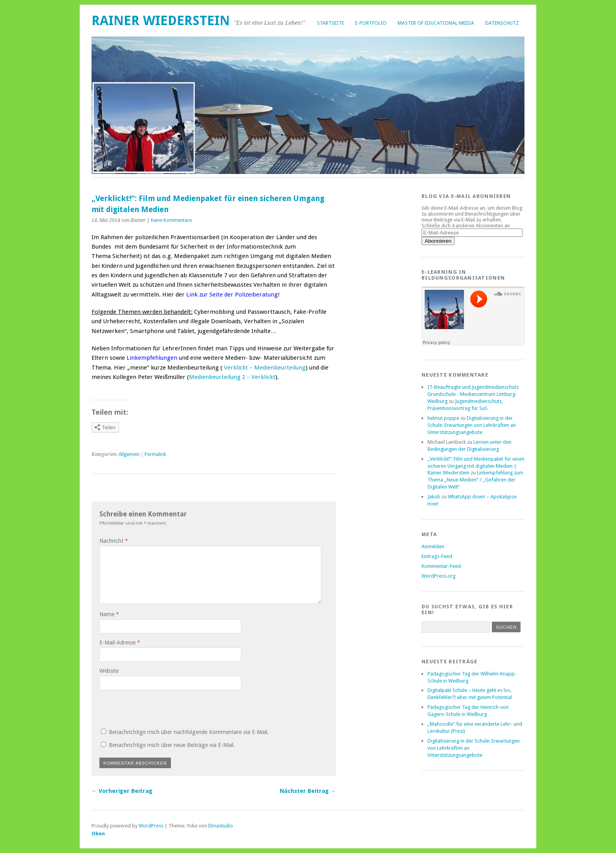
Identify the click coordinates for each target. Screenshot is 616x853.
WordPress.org (438, 576)
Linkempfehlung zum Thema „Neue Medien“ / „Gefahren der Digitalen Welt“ (475, 480)
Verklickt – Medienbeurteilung (265, 368)
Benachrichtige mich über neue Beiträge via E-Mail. (172, 745)
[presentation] (153, 708)
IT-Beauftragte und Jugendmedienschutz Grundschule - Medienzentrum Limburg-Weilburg (473, 394)
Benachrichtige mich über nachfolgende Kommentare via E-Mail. (189, 732)
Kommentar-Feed (441, 566)
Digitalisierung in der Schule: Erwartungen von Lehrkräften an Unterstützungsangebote (472, 425)
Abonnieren (438, 241)
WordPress (151, 826)
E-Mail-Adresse (120, 642)
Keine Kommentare (171, 220)
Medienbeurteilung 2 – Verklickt (232, 377)
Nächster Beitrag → (308, 791)
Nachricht (114, 541)
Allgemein (129, 454)
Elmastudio (221, 826)
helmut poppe (443, 418)
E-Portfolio (371, 23)
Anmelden (433, 546)
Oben (98, 834)
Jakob (434, 497)
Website (109, 671)
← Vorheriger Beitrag (122, 791)
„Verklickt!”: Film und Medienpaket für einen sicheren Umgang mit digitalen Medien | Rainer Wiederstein (476, 466)
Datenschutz (502, 23)
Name (109, 614)
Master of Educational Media (436, 23)
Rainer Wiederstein (161, 21)
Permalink (155, 454)
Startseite (331, 23)
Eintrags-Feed (437, 556)
